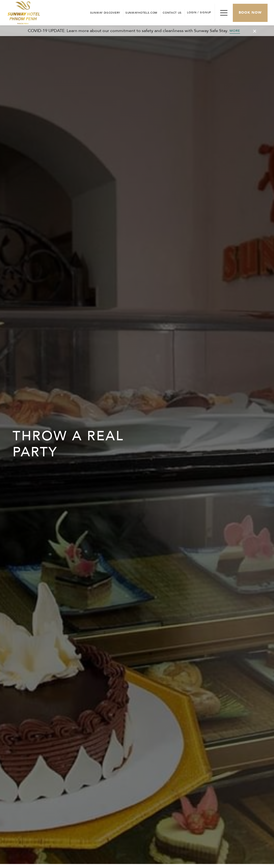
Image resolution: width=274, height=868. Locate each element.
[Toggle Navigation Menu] (224, 13)
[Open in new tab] (141, 13)
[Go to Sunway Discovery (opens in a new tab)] (105, 13)
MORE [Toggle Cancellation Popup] (235, 31)
